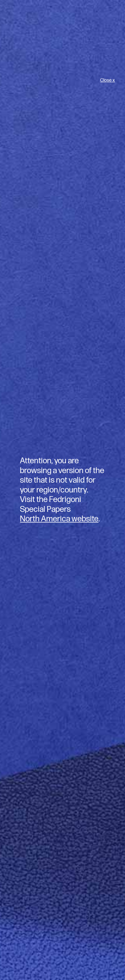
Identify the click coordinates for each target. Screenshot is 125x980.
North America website (59, 519)
